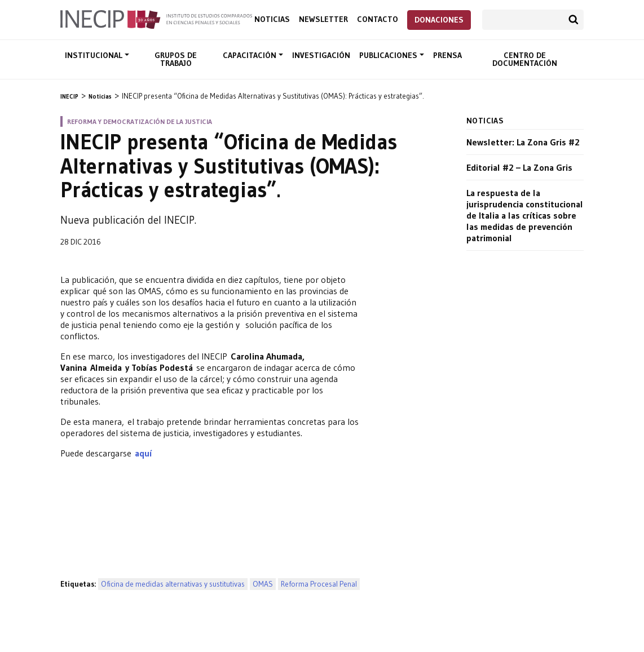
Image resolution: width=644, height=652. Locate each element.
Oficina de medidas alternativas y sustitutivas (173, 584)
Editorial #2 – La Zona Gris (519, 167)
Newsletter (323, 19)
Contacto (378, 19)
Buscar (574, 20)
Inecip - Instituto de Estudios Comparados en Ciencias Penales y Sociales (156, 19)
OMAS (263, 584)
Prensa (447, 55)
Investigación (321, 55)
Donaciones (439, 20)
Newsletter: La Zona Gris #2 (523, 142)
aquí (143, 453)
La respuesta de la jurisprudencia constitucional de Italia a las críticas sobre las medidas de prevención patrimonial (525, 215)
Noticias (272, 19)
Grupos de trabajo (176, 59)
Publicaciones (389, 55)
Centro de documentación (525, 59)
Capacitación (251, 55)
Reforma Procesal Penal (319, 584)
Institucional (95, 55)
